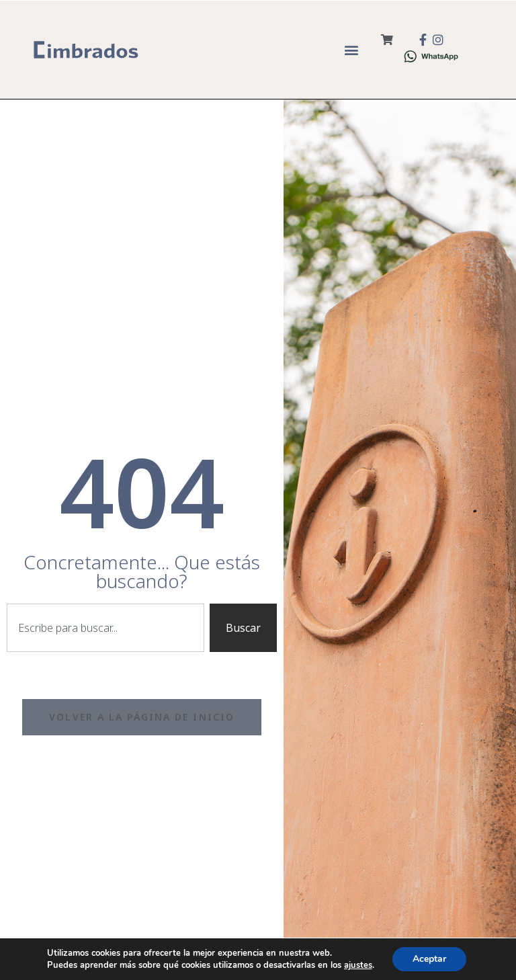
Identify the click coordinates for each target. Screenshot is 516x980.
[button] (352, 49)
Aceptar (429, 959)
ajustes (358, 965)
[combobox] (105, 628)
